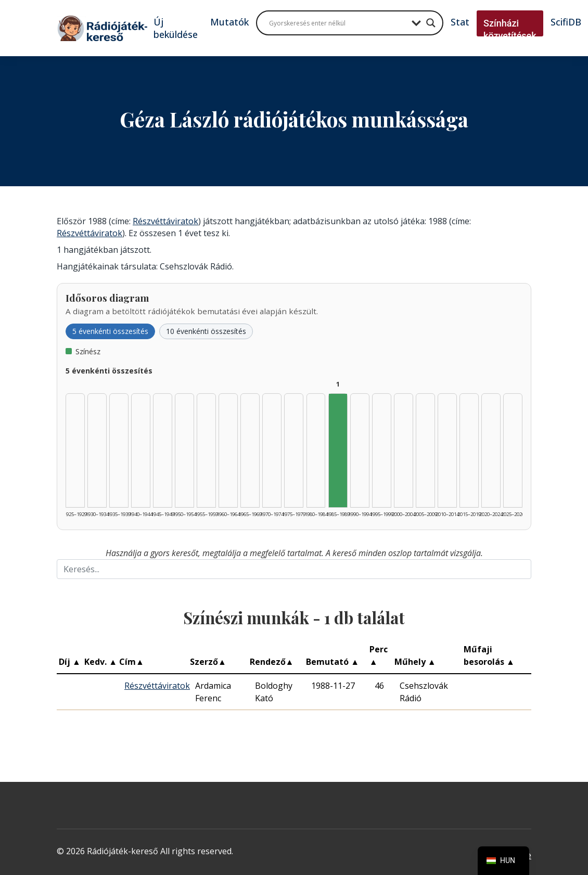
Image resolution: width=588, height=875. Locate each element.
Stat (460, 22)
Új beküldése (176, 28)
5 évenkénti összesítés (110, 331)
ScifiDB (566, 22)
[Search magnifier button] (431, 23)
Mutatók (229, 22)
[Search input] (338, 23)
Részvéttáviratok (165, 221)
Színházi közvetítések (510, 29)
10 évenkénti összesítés (206, 331)
